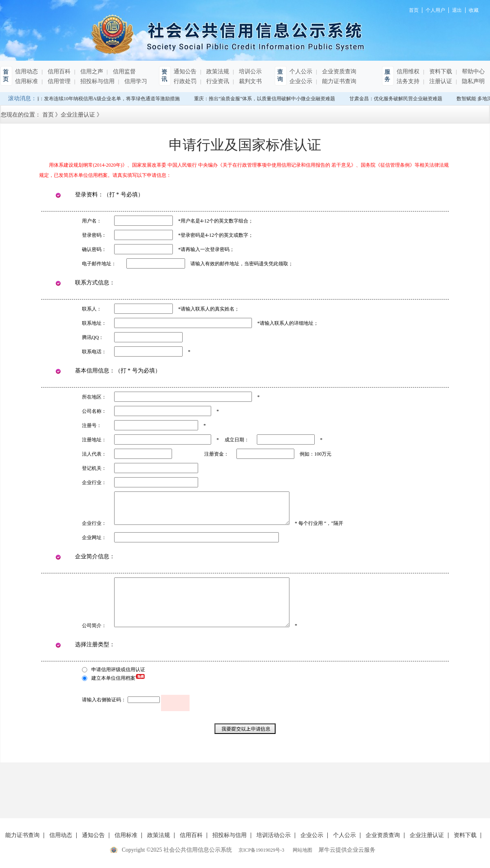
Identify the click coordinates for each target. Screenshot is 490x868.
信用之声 (91, 72)
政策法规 (217, 72)
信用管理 (58, 81)
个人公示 (301, 72)
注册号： (92, 425)
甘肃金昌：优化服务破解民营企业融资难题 (397, 99)
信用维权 (408, 72)
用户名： (92, 221)
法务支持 (408, 81)
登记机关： (94, 468)
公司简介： (94, 626)
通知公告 (185, 72)
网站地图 (301, 850)
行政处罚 (185, 81)
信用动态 (26, 72)
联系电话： (94, 352)
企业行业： (94, 482)
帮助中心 (472, 72)
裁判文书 (249, 81)
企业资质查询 (338, 72)
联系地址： (94, 323)
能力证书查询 (338, 81)
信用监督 (124, 72)
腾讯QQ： (93, 337)
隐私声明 (472, 81)
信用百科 (58, 72)
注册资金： (216, 454)
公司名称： (94, 411)
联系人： (92, 309)
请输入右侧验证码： (104, 700)
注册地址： (94, 440)
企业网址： (94, 538)
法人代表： (94, 454)
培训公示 (249, 72)
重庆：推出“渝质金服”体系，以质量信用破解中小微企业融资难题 (266, 99)
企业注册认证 (78, 115)
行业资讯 (217, 81)
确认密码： (94, 249)
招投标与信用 (97, 81)
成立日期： (237, 440)
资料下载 (440, 72)
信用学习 (135, 81)
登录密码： (94, 235)
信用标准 (26, 81)
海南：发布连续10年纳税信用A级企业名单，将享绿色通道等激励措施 (106, 99)
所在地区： (94, 397)
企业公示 (301, 81)
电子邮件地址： (99, 264)
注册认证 (440, 81)
